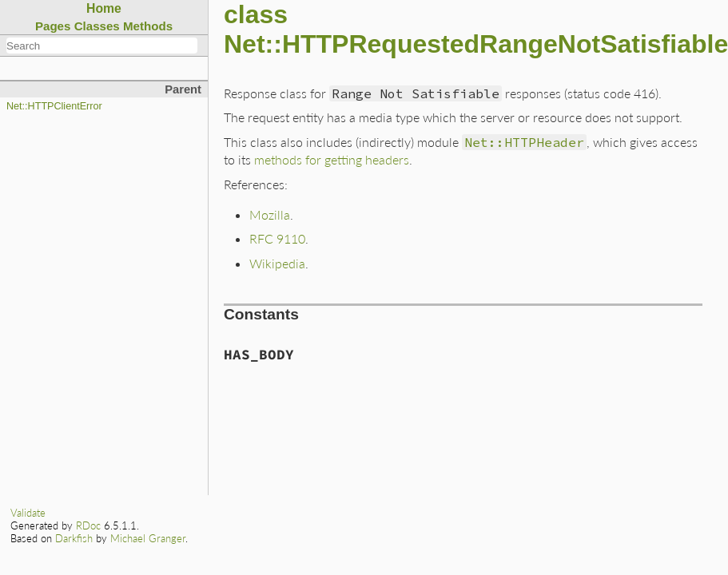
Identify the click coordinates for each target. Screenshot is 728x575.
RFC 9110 (277, 238)
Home (104, 8)
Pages (53, 26)
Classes (97, 26)
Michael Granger (148, 538)
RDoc (88, 525)
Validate (28, 513)
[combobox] (102, 46)
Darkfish (74, 538)
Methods (148, 26)
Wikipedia (277, 263)
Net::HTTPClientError (54, 106)
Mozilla (270, 214)
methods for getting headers (332, 159)
